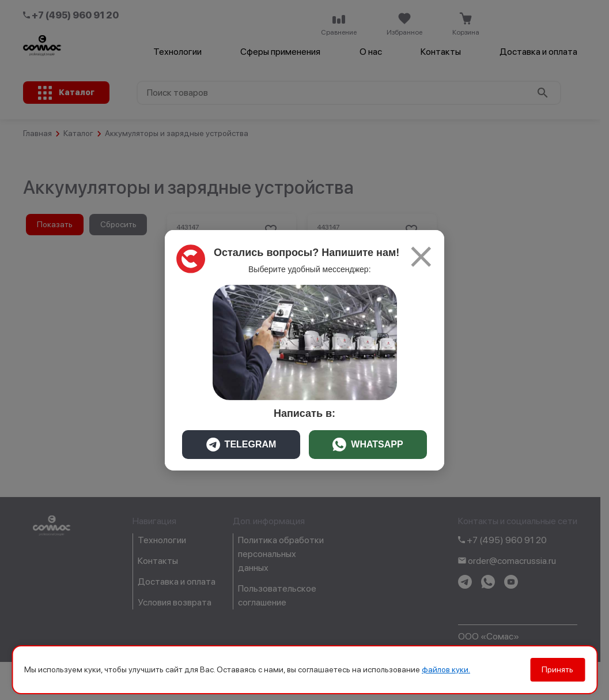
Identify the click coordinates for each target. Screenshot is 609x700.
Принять (557, 669)
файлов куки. (446, 669)
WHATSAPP (368, 445)
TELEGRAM (241, 445)
